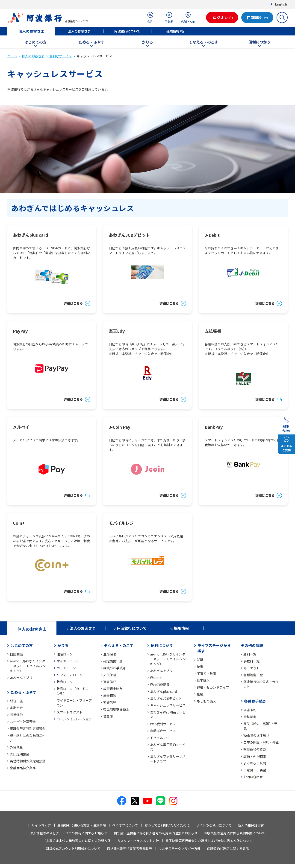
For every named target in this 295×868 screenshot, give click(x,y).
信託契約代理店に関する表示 (228, 848)
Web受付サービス (163, 724)
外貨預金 (16, 747)
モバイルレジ (160, 738)
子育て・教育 (206, 673)
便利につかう (260, 42)
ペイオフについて (125, 825)
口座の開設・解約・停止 (261, 742)
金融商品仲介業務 (23, 768)
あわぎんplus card (163, 691)
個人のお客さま (31, 31)
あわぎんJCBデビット (166, 698)
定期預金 (16, 708)
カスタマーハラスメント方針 (138, 841)
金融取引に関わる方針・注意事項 (82, 825)
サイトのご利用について (214, 825)
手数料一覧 (251, 661)
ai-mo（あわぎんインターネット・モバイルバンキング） (28, 666)
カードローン (66, 668)
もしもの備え (206, 701)
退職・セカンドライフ (213, 687)
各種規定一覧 (253, 675)
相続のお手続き (115, 668)
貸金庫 (108, 716)
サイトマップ (41, 825)
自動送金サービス (163, 731)
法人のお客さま (79, 31)
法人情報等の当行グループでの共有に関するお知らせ (69, 833)
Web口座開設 (160, 684)
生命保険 (110, 654)
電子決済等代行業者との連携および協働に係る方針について (209, 841)
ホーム (12, 56)
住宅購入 (203, 680)
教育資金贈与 (113, 689)
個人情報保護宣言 (251, 825)
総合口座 (16, 701)
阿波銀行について (127, 31)
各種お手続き (255, 701)
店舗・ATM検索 (255, 756)
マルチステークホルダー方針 (180, 848)
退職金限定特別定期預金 (28, 728)
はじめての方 (35, 42)
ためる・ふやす (91, 42)
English (281, 4)
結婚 (200, 667)
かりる (147, 42)
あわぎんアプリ (21, 678)
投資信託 (16, 715)
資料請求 (250, 717)
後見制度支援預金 (116, 709)
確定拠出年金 (113, 661)
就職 (200, 660)
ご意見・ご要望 (255, 770)
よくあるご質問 (255, 763)
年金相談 (110, 696)
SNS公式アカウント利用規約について (73, 848)
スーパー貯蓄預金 (23, 722)
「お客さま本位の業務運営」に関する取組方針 (77, 841)
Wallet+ (156, 678)
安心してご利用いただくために (167, 825)
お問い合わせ (253, 777)
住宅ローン (65, 654)
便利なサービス (61, 56)
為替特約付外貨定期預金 (28, 761)
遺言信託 (110, 682)
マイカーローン (68, 661)
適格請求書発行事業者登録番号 (130, 848)
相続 (200, 694)
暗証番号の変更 (255, 749)
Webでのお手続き (256, 735)
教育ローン (65, 682)
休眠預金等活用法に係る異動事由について (235, 833)
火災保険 (110, 675)
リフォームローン (69, 675)
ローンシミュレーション (74, 719)
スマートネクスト (70, 712)
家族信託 (110, 702)
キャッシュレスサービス (168, 705)
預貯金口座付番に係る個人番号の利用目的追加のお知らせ (156, 833)
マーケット (251, 668)
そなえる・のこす (204, 42)
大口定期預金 (20, 754)
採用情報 (173, 31)
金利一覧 (250, 654)
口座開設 (16, 654)
